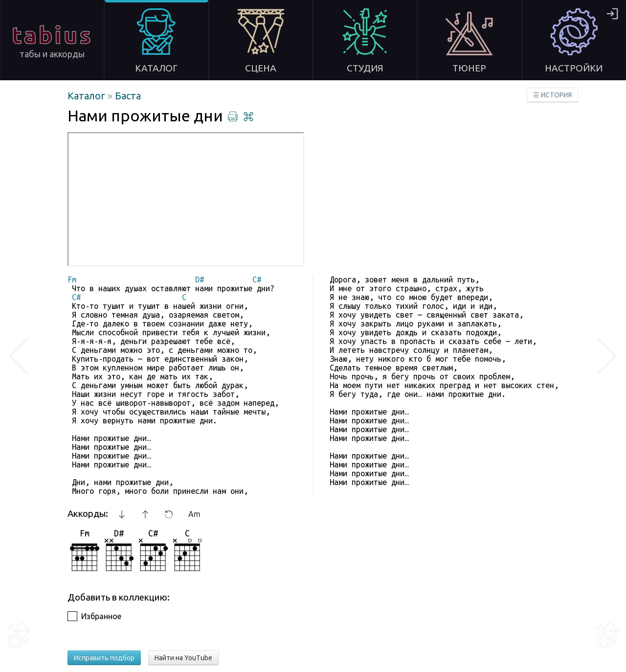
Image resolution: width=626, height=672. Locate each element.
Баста (128, 96)
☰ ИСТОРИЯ (552, 95)
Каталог (88, 96)
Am (194, 514)
